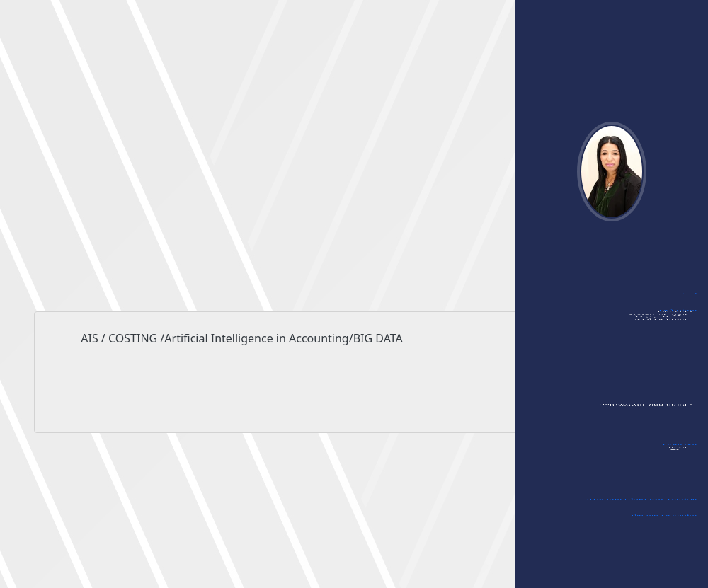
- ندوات (679, 342)
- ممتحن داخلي (665, 380)
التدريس (682, 409)
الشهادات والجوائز (664, 521)
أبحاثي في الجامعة (661, 300)
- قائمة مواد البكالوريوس (646, 422)
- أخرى (681, 489)
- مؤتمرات (675, 329)
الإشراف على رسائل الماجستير (641, 505)
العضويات (680, 451)
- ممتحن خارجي (664, 367)
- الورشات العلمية (660, 354)
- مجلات (678, 476)
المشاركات (678, 316)
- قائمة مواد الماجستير (651, 434)
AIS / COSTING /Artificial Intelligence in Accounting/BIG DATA (354, 370)
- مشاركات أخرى (663, 393)
